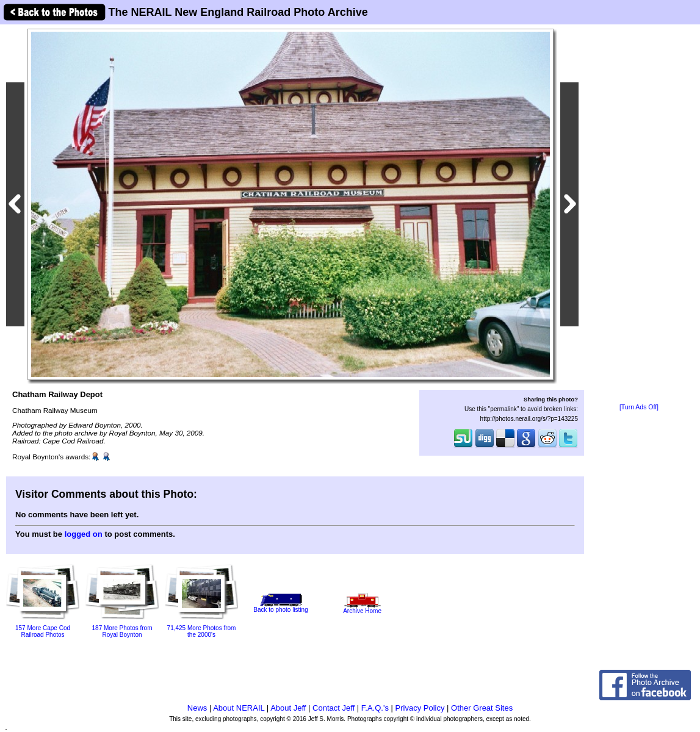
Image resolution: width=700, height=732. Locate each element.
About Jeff (288, 708)
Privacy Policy (420, 708)
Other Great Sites (482, 708)
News (197, 708)
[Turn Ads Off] (639, 407)
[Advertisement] (639, 215)
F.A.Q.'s (375, 708)
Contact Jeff (334, 708)
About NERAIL (239, 708)
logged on (84, 534)
